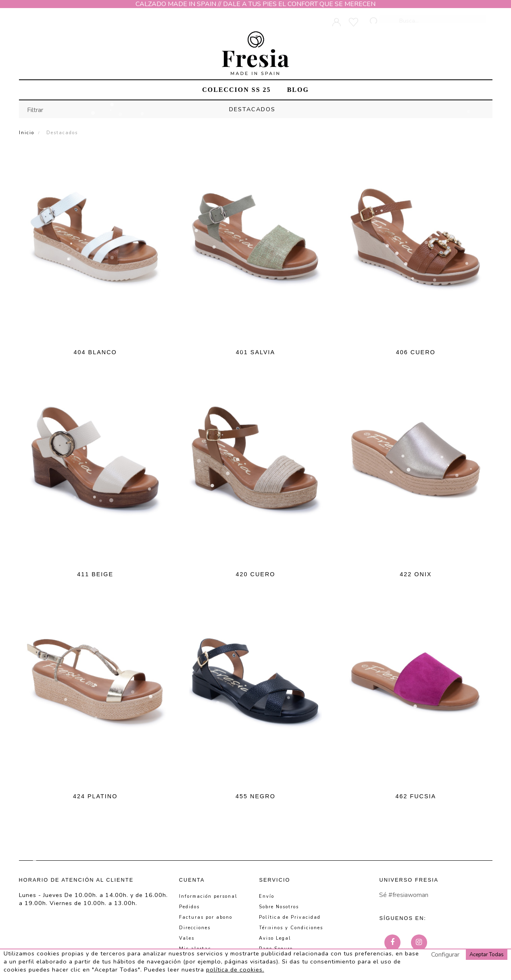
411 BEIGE (95, 574)
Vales (187, 938)
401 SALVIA (256, 352)
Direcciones (195, 928)
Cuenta (192, 880)
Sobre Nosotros (279, 907)
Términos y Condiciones (291, 928)
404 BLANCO (95, 352)
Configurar (445, 955)
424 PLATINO (95, 796)
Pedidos (189, 907)
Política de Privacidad (290, 917)
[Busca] (433, 17)
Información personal (208, 896)
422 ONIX (416, 574)
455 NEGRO (256, 796)
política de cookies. (235, 970)
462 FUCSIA (416, 796)
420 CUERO (256, 574)
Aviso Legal (275, 938)
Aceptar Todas (487, 955)
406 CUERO (416, 352)
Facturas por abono (206, 917)
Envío (267, 896)
